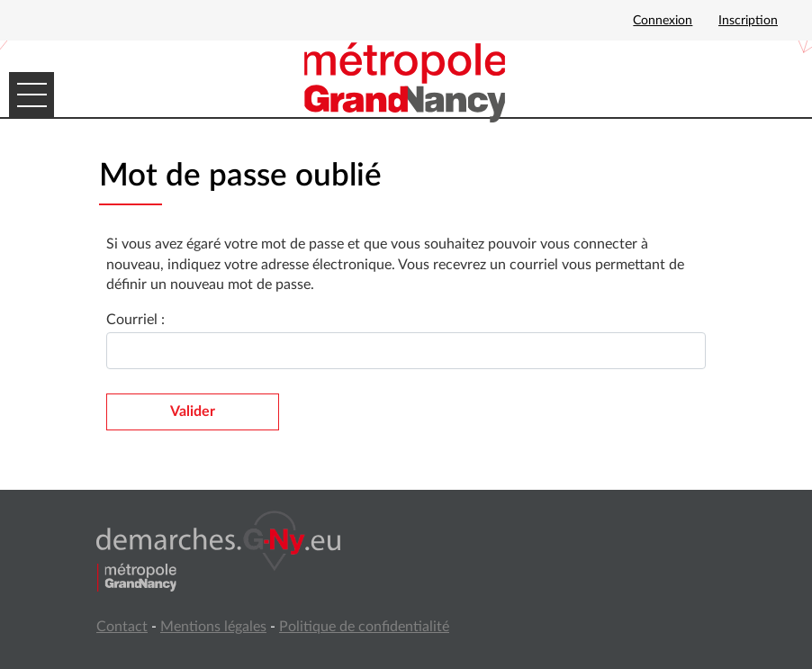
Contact (122, 627)
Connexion (663, 21)
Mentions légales (213, 627)
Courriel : (135, 320)
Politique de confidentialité (364, 627)
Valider (193, 411)
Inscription (748, 21)
